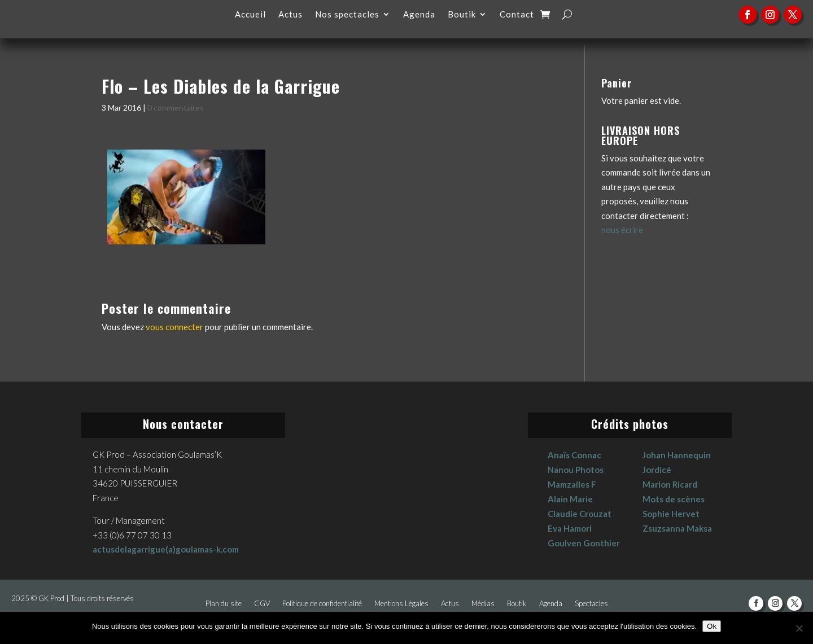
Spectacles (591, 604)
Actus (290, 15)
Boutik (462, 15)
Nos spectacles (347, 15)
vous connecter (174, 327)
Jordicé (657, 470)
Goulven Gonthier (584, 543)
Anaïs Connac (574, 455)
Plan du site (224, 604)
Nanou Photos (576, 470)
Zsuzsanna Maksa (677, 528)
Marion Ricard (670, 484)
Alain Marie (570, 499)
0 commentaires (176, 108)
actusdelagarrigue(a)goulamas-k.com (166, 549)
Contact (517, 15)
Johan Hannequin (677, 455)
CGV (262, 604)
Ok (712, 626)
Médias (483, 604)
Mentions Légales (401, 604)
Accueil (250, 15)
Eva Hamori (570, 528)
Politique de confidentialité (322, 604)
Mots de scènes (674, 499)
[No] (799, 628)
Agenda (419, 15)
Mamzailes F (572, 484)
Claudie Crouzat (580, 514)
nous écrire (622, 230)
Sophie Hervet (671, 514)
